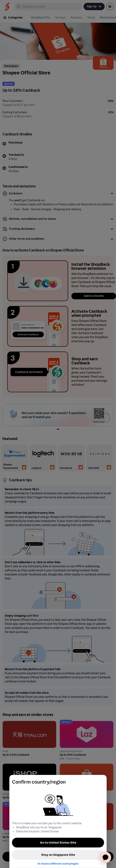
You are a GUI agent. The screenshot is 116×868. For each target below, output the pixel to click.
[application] (105, 857)
